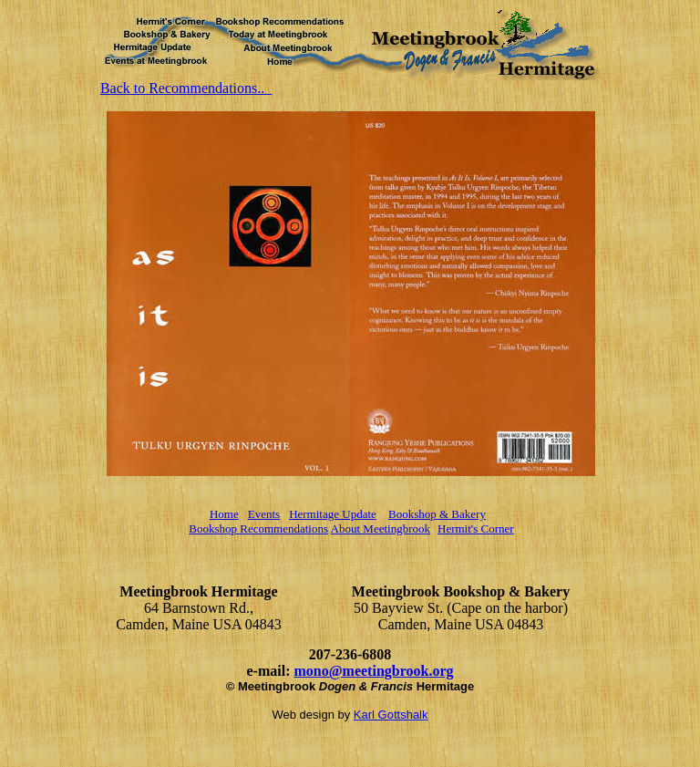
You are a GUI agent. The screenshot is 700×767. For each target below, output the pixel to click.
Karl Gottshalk (391, 715)
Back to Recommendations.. (186, 88)
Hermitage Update (333, 514)
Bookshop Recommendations (258, 529)
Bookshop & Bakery (437, 514)
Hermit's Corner (476, 529)
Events (264, 514)
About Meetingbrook (381, 529)
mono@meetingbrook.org (373, 671)
